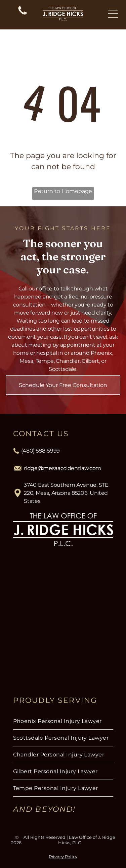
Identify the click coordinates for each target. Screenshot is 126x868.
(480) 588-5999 (41, 451)
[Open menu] (113, 14)
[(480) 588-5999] (23, 14)
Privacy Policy (63, 857)
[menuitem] (63, 721)
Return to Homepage (63, 191)
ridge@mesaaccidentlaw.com (62, 468)
